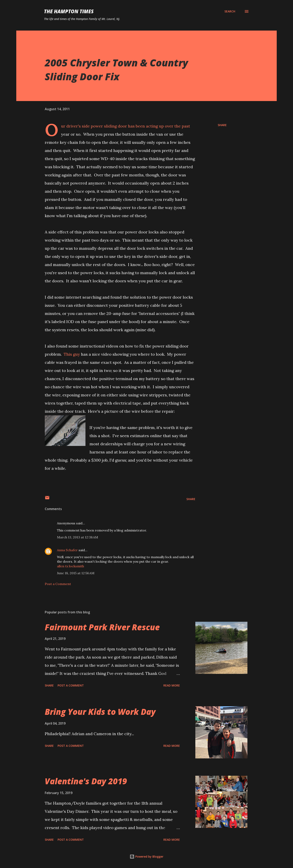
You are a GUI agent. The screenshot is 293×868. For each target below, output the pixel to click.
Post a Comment (58, 584)
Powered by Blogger (146, 856)
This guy (72, 354)
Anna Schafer (67, 550)
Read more (172, 685)
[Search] (230, 11)
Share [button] (222, 125)
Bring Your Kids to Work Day (100, 712)
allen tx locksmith (71, 566)
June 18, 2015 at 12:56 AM (76, 573)
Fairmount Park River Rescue (102, 627)
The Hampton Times (69, 11)
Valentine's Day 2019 (86, 781)
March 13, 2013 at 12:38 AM (78, 537)
